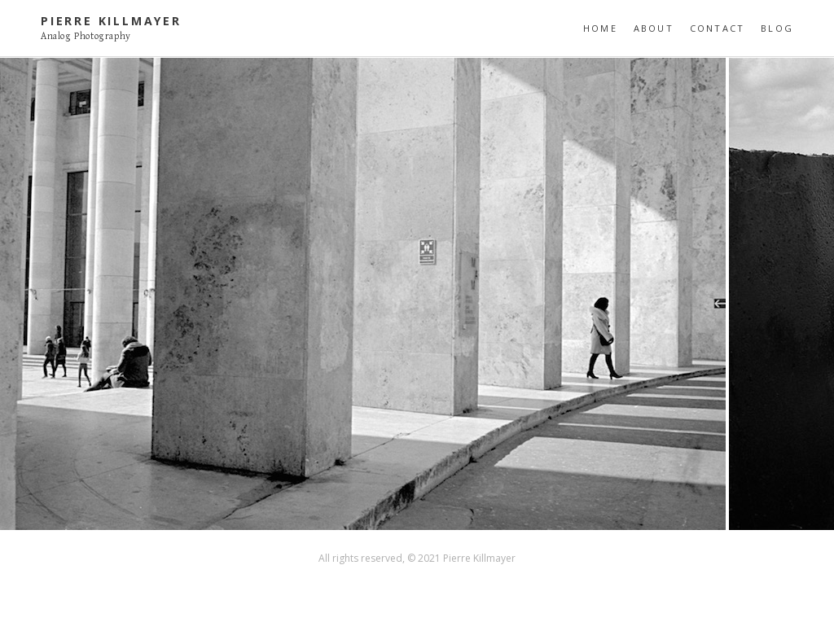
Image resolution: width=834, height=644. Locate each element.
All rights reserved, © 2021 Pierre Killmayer (417, 558)
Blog (777, 28)
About (654, 28)
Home (600, 28)
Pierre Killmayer (111, 21)
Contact (717, 28)
